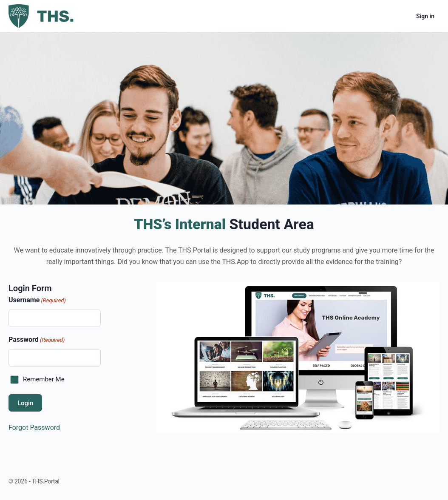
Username (37, 300)
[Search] (377, 16)
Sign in (425, 16)
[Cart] (402, 16)
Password (37, 340)
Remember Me (44, 379)
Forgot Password (34, 428)
